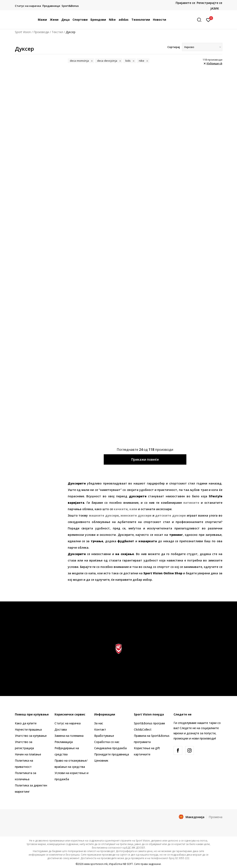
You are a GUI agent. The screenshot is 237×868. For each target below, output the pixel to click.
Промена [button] (216, 817)
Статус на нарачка (68, 723)
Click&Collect (143, 729)
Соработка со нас (107, 742)
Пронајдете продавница (112, 754)
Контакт (100, 729)
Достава (61, 729)
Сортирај (174, 47)
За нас (99, 723)
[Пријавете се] (208, 20)
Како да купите (26, 723)
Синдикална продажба (110, 748)
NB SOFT (128, 864)
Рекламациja (64, 742)
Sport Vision (23, 32)
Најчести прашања (28, 729)
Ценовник (101, 760)
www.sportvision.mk (96, 864)
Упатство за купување (31, 736)
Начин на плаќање (28, 754)
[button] (201, 20)
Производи (41, 32)
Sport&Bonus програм (149, 723)
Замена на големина (69, 736)
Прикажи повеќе (145, 459)
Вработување (104, 736)
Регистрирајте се (209, 3)
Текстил (57, 32)
